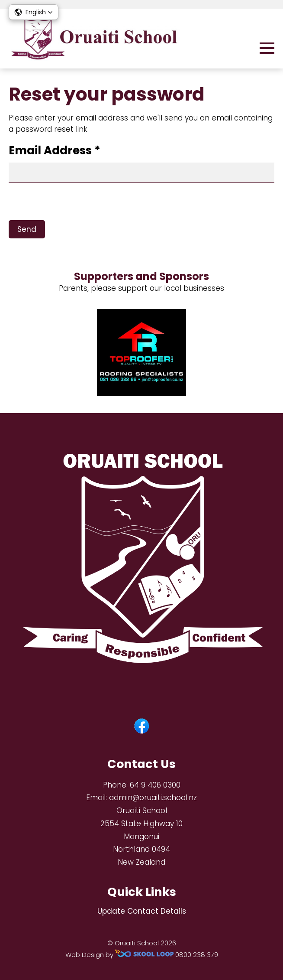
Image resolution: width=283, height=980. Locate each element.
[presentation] (74, 203)
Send (27, 229)
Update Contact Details (142, 911)
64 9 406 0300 (155, 785)
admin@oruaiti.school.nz (153, 798)
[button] (34, 12)
